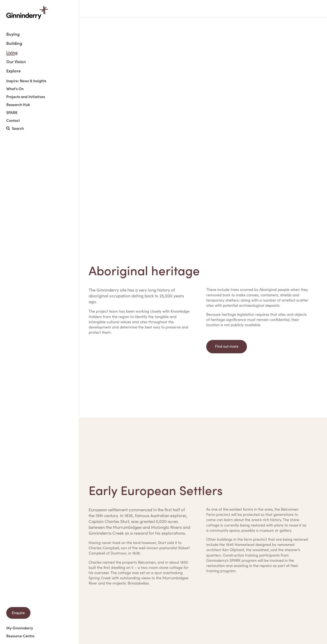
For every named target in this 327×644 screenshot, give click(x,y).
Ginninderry (27, 13)
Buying (13, 34)
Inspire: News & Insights (26, 81)
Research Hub (18, 105)
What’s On (15, 89)
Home (93, 9)
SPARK (12, 112)
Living (12, 53)
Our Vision (16, 62)
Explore (13, 71)
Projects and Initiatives (26, 97)
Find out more (227, 346)
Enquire (18, 613)
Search (15, 128)
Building (14, 44)
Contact (13, 120)
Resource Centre (20, 636)
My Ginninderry (20, 628)
